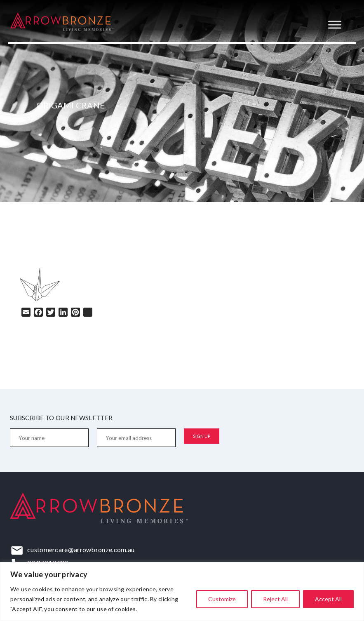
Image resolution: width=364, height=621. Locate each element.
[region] (182, 592)
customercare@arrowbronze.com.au (81, 549)
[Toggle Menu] (335, 25)
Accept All (328, 599)
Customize (222, 599)
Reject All (275, 599)
